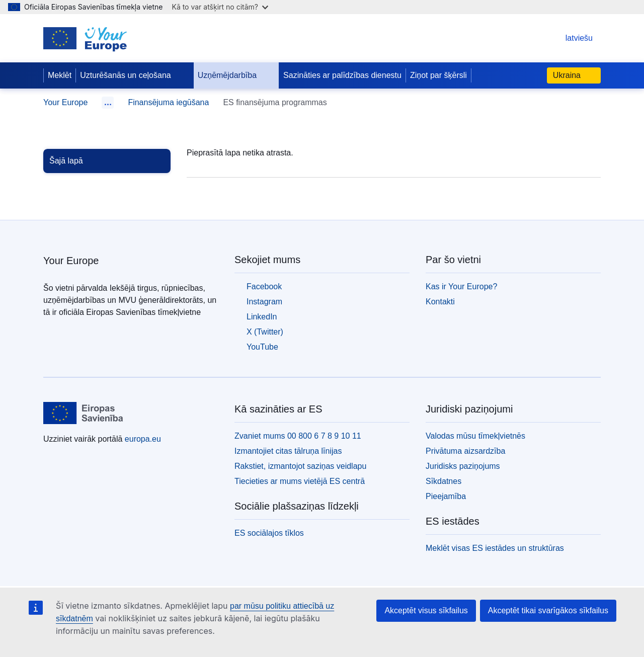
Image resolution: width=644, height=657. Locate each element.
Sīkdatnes (444, 481)
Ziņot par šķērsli (438, 75)
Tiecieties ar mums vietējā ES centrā (300, 481)
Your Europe (65, 102)
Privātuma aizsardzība (465, 451)
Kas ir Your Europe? (461, 286)
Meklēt (60, 75)
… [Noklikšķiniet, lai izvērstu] (108, 102)
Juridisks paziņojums (463, 466)
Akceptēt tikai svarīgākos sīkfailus (548, 610)
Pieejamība (446, 496)
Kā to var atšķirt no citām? (220, 7)
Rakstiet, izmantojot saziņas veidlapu (300, 466)
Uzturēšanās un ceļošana (134, 75)
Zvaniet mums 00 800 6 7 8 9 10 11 (298, 436)
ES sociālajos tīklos (269, 533)
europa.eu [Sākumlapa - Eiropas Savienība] (143, 439)
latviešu (569, 38)
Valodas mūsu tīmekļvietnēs (475, 436)
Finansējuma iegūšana (168, 102)
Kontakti (440, 302)
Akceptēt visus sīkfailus (426, 610)
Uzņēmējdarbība (235, 75)
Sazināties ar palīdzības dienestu (342, 75)
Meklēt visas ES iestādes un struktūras (495, 548)
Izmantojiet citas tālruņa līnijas (288, 451)
